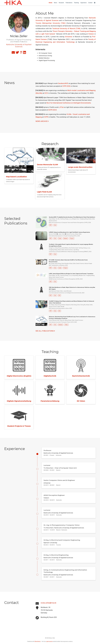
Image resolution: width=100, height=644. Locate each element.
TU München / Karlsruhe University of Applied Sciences (64, 530)
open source (49, 643)
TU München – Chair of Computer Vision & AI (60, 468)
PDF (51, 225)
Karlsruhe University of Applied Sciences (58, 453)
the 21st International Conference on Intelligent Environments (69, 103)
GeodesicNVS (63, 83)
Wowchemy (38, 643)
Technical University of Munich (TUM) (66, 29)
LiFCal (61, 107)
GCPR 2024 (52, 110)
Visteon (91, 34)
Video (66, 325)
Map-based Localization (16, 177)
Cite (55, 225)
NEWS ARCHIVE (42, 121)
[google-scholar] (21, 53)
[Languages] (95, 3)
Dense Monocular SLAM (47, 165)
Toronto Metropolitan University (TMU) (51, 23)
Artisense (69, 37)
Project (72, 238)
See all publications (45, 331)
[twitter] (17, 53)
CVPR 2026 (66, 86)
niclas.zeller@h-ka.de (48, 606)
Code (60, 238)
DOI (59, 295)
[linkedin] (24, 53)
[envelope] (13, 53)
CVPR (46, 117)
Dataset (66, 238)
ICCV (46, 93)
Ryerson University (50, 545)
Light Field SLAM (44, 192)
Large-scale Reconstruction (80, 167)
